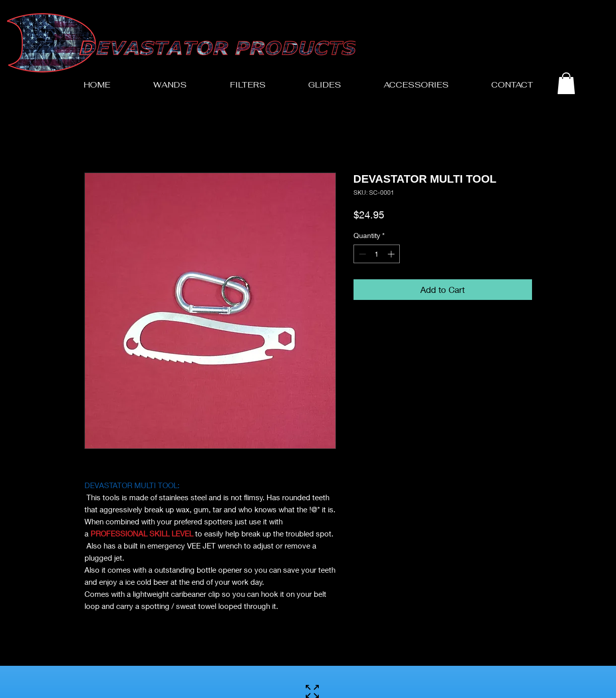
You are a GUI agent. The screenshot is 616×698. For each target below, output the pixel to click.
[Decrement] (361, 254)
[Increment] (392, 254)
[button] (566, 83)
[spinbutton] (377, 254)
